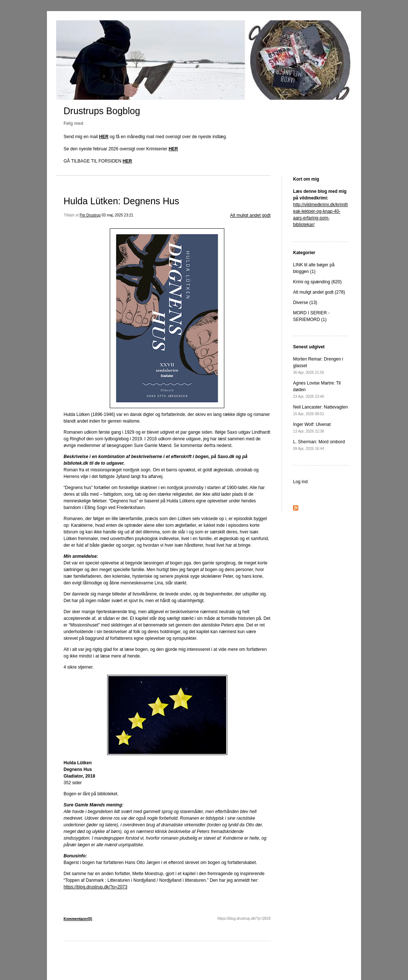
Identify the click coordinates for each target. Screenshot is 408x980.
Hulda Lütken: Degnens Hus (121, 201)
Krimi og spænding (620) (317, 282)
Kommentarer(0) (78, 919)
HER (104, 137)
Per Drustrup (90, 215)
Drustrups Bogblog (102, 111)
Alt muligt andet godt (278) (319, 292)
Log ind (300, 482)
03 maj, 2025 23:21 (118, 215)
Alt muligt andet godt (250, 215)
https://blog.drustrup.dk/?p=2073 (95, 887)
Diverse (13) (305, 303)
